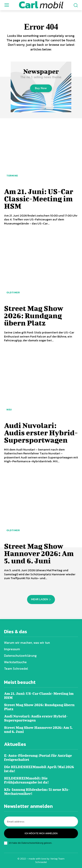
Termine (12, 176)
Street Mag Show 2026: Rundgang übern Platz (34, 315)
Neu (9, 410)
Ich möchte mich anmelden (41, 833)
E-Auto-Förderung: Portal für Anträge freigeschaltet (38, 757)
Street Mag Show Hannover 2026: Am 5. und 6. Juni (39, 553)
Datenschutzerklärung (32, 843)
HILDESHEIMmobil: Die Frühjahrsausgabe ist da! (26, 780)
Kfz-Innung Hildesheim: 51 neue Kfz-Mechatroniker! (37, 792)
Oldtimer (13, 293)
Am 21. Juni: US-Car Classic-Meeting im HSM (39, 199)
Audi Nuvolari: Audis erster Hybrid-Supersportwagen (41, 432)
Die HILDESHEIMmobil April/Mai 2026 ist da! (39, 769)
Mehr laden (41, 599)
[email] (41, 822)
